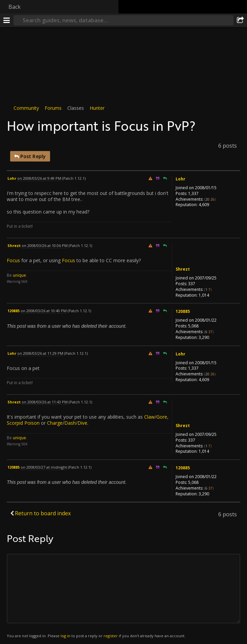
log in (65, 636)
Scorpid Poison (23, 423)
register (111, 636)
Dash (70, 423)
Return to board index (43, 513)
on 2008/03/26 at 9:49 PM (39, 178)
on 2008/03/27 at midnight (44, 467)
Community (26, 108)
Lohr (181, 179)
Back (15, 7)
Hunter (97, 108)
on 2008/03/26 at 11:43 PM (45, 402)
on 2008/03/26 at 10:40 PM (44, 311)
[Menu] (7, 20)
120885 (183, 311)
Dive (82, 423)
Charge (55, 423)
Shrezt (183, 269)
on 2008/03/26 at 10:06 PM (45, 245)
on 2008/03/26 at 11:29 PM (40, 353)
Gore (162, 417)
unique (19, 275)
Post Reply (30, 156)
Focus (13, 260)
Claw (149, 417)
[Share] (240, 20)
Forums (53, 108)
